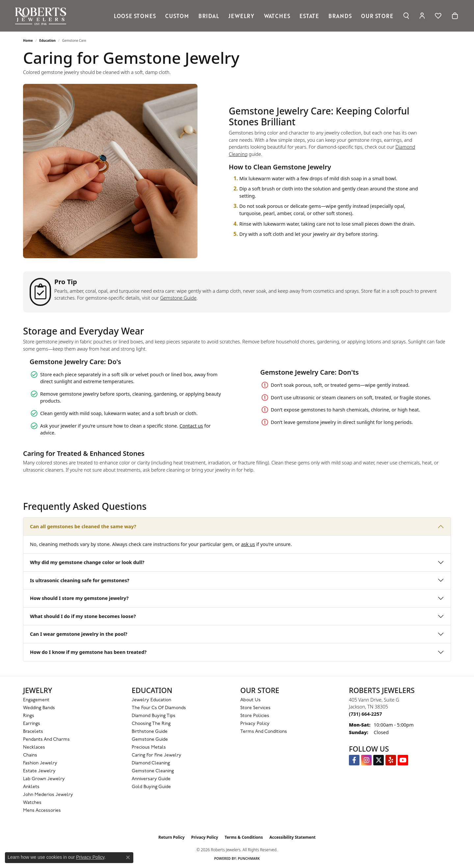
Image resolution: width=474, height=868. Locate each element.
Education (47, 40)
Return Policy (171, 837)
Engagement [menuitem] (36, 700)
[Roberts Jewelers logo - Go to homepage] (42, 16)
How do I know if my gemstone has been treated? (88, 652)
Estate (309, 16)
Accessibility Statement (292, 837)
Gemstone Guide (178, 298)
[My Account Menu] (422, 16)
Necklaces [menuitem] (34, 747)
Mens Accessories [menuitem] (42, 811)
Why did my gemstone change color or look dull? (87, 562)
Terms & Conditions (244, 837)
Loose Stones (135, 16)
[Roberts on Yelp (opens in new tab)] (391, 760)
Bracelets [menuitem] (33, 732)
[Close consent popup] (128, 857)
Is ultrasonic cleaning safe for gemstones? (80, 580)
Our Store (377, 16)
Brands (340, 16)
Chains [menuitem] (30, 755)
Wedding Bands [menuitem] (39, 708)
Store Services (255, 708)
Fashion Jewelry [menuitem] (40, 763)
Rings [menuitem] (29, 716)
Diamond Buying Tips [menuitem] (154, 716)
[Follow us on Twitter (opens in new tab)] (379, 760)
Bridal (209, 16)
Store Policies (255, 716)
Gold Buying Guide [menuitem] (151, 787)
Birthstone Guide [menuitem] (150, 732)
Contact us (191, 426)
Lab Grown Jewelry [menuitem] (44, 779)
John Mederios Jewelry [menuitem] (48, 795)
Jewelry (241, 16)
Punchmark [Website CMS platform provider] (249, 858)
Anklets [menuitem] (31, 787)
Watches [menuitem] (32, 803)
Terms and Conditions (264, 732)
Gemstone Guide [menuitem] (150, 740)
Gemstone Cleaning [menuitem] (153, 771)
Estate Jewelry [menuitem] (39, 771)
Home (28, 40)
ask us (248, 544)
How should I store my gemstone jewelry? (79, 598)
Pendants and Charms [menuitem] (46, 740)
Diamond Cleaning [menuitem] (151, 763)
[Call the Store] (365, 714)
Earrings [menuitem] (32, 724)
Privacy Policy (255, 724)
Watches (277, 16)
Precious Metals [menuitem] (149, 747)
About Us (250, 700)
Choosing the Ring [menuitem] (151, 724)
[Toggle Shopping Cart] (455, 16)
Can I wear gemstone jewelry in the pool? (79, 634)
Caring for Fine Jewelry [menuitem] (157, 755)
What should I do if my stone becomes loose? (83, 616)
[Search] (406, 16)
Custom (177, 16)
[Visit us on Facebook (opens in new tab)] (354, 760)
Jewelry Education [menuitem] (151, 700)
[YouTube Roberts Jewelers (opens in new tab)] (403, 760)
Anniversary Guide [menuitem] (151, 779)
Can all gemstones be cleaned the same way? (83, 526)
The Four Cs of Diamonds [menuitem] (159, 708)
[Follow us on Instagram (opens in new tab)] (366, 760)
